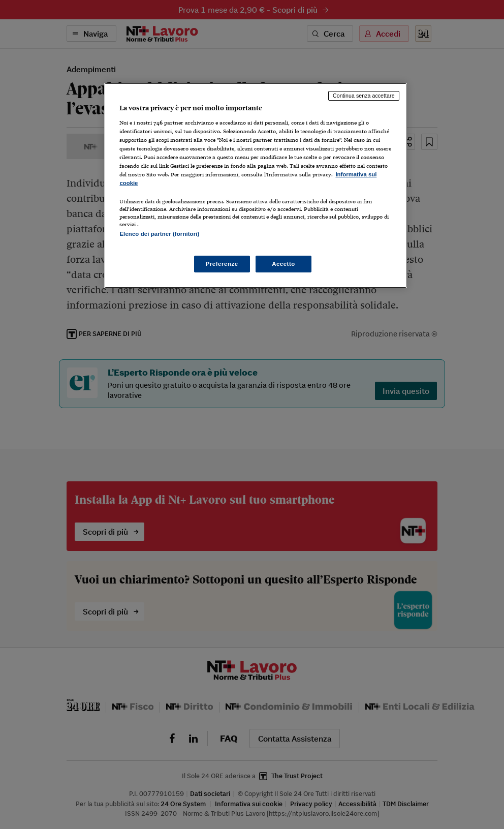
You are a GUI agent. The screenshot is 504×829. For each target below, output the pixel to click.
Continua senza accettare (364, 96)
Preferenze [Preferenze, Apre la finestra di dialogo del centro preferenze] (222, 264)
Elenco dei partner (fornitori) (159, 234)
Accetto (283, 264)
